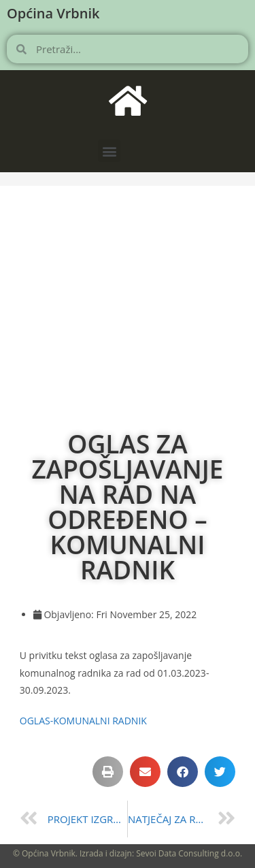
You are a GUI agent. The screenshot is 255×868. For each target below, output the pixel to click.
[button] (109, 151)
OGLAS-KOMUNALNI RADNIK (83, 721)
